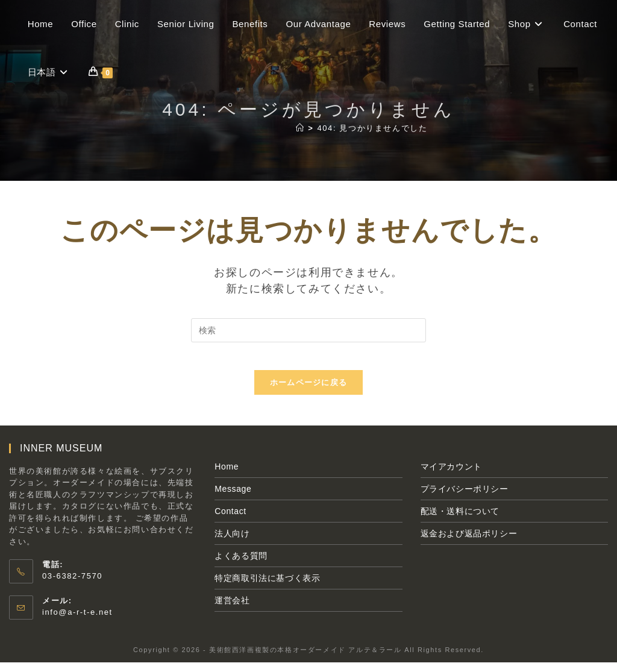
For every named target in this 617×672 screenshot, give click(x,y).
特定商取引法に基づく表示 (267, 587)
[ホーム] (300, 128)
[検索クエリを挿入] (308, 330)
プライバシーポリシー (465, 498)
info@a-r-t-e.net (77, 621)
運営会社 (232, 609)
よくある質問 (241, 565)
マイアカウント (451, 476)
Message (233, 498)
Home (227, 476)
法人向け (232, 542)
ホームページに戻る (309, 391)
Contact (230, 520)
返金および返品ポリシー (469, 542)
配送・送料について (460, 520)
